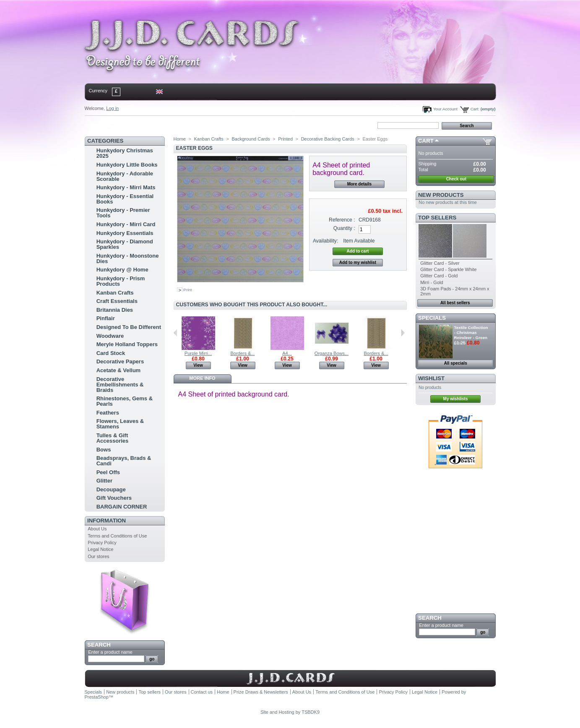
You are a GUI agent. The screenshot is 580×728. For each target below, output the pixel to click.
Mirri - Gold (432, 282)
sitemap (153, 125)
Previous (176, 333)
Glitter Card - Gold (439, 276)
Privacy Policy (102, 543)
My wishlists (456, 399)
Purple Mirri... (198, 353)
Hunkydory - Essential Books (125, 199)
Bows (104, 450)
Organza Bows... (332, 353)
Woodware (110, 336)
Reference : (342, 220)
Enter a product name (110, 652)
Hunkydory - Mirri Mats (126, 187)
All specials (456, 363)
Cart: (475, 109)
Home (98, 125)
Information (107, 521)
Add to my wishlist (358, 262)
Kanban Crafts (115, 293)
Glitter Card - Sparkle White (448, 269)
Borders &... (242, 353)
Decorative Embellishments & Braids (120, 385)
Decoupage (111, 489)
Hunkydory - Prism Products (121, 281)
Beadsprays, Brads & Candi (124, 461)
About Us (97, 529)
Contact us (202, 692)
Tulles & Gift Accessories (113, 438)
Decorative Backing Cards (328, 139)
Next (403, 333)
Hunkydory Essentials (125, 233)
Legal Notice (100, 549)
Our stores (98, 556)
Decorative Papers (120, 361)
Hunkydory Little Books (127, 165)
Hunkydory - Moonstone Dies (128, 258)
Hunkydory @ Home (122, 270)
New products (441, 195)
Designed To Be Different (129, 327)
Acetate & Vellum (119, 370)
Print (187, 290)
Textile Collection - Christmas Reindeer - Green (471, 333)
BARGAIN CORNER (122, 507)
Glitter (104, 481)
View (198, 365)
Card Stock (111, 353)
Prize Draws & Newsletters (261, 692)
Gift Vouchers (114, 498)
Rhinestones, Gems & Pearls (125, 401)
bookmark (182, 125)
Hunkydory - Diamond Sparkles (125, 244)
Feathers (108, 413)
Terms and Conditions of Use (117, 536)
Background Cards (251, 139)
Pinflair (106, 318)
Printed (285, 139)
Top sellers (437, 218)
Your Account (445, 109)
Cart (426, 141)
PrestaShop (97, 697)
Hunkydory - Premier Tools (123, 213)
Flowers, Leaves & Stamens (120, 424)
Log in (112, 108)
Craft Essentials (117, 301)
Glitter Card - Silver (440, 263)
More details (359, 184)
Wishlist (431, 378)
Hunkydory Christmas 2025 (125, 153)
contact (126, 125)
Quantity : (344, 228)
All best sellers (455, 303)
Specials (432, 318)
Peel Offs (108, 472)
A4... (287, 353)
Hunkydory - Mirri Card (126, 224)
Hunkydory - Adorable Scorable (125, 176)
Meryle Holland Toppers (127, 344)
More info (202, 378)
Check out (456, 179)
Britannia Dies (115, 310)
